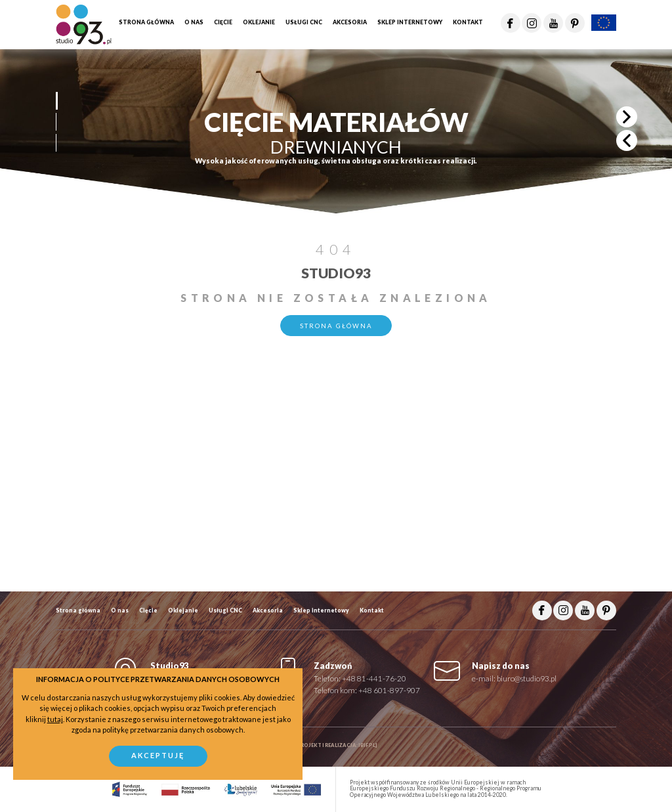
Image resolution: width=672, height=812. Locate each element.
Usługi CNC (225, 610)
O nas (120, 610)
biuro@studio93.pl (527, 678)
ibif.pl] (368, 745)
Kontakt (372, 610)
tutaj (55, 719)
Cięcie (148, 610)
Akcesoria (268, 610)
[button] (56, 101)
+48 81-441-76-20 (374, 678)
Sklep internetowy (321, 610)
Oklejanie (183, 610)
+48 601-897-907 (389, 690)
